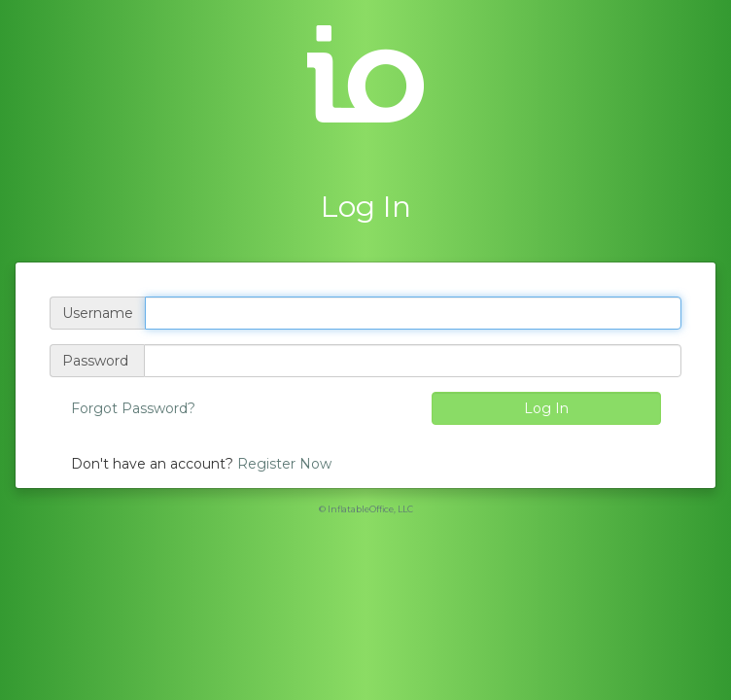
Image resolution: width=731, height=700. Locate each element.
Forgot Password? (133, 408)
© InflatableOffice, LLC (366, 509)
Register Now (284, 464)
